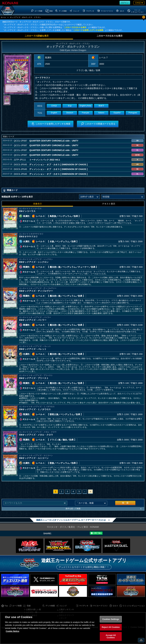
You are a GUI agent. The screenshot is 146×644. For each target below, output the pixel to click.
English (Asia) (85, 106)
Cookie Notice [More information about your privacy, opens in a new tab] (13, 631)
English (54, 113)
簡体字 (101, 106)
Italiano (101, 113)
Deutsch (70, 113)
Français (85, 113)
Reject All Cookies (111, 627)
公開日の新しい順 (33, 609)
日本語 (54, 106)
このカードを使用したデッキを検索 (88, 30)
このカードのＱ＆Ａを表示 (75, 27)
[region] (73, 628)
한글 (70, 106)
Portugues (133, 113)
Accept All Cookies (111, 636)
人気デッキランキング (66, 611)
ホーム (3, 17)
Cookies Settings (111, 619)
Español (117, 113)
